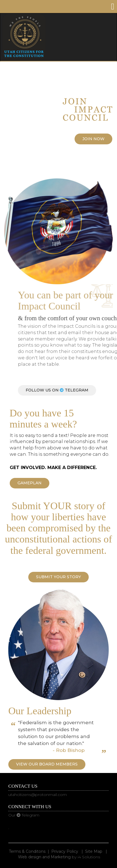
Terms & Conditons (27, 851)
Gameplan (30, 483)
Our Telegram (24, 815)
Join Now (93, 139)
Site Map (94, 851)
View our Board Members (47, 764)
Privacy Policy (65, 851)
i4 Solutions (89, 857)
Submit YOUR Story (58, 577)
